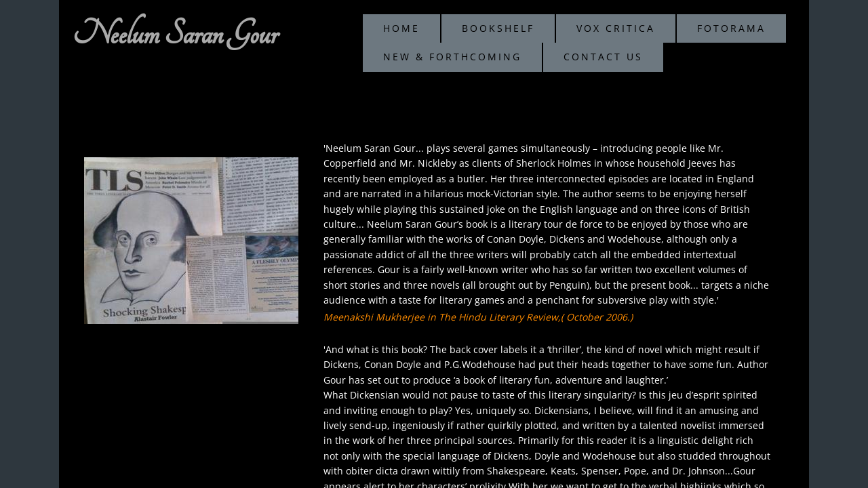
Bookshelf (498, 28)
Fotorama (731, 28)
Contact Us (603, 57)
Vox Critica (616, 28)
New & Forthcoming (452, 57)
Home (401, 28)
